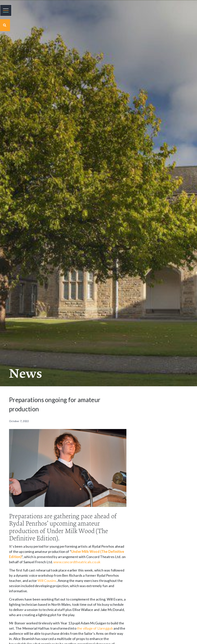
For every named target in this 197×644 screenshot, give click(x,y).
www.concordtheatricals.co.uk (77, 562)
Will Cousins (47, 581)
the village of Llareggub (95, 628)
